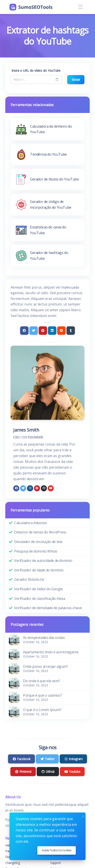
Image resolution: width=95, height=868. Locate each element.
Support (55, 863)
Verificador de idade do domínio (39, 570)
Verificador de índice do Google (38, 589)
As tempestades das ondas (44, 638)
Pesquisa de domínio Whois (36, 551)
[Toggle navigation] (80, 7)
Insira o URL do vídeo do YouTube (36, 70)
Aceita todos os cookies (57, 850)
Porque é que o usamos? (42, 695)
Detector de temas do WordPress (40, 532)
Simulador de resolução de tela (38, 542)
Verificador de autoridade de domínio (43, 561)
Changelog (12, 863)
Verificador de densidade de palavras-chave (48, 608)
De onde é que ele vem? (41, 681)
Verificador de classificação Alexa (40, 598)
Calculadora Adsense (30, 523)
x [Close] (83, 816)
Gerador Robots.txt (29, 579)
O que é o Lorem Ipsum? (42, 710)
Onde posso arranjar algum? (46, 666)
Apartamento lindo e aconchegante (51, 652)
